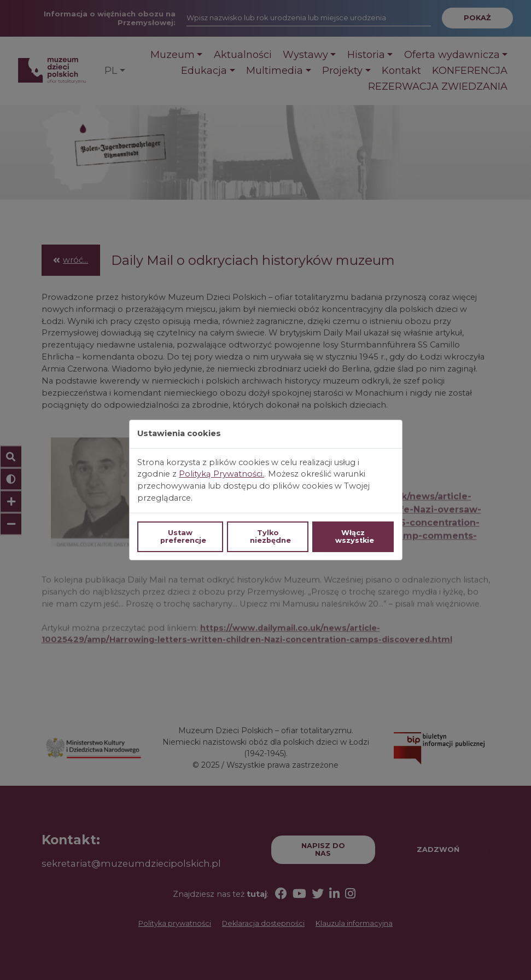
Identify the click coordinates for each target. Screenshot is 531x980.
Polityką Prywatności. (221, 474)
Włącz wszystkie (355, 537)
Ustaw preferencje (183, 537)
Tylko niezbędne (270, 537)
